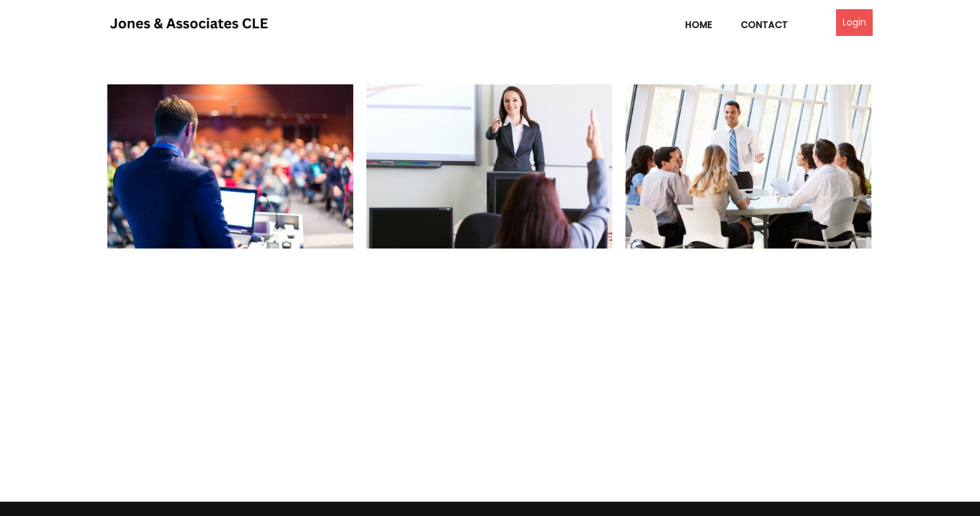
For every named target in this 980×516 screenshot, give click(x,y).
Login (854, 22)
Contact (764, 25)
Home (698, 25)
